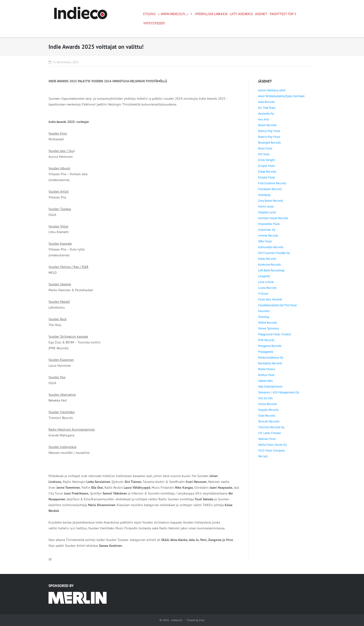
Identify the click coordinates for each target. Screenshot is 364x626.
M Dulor (263, 294)
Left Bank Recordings (271, 270)
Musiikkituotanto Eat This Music (278, 305)
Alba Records (266, 102)
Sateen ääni (265, 381)
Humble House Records (273, 218)
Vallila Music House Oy (272, 445)
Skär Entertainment (270, 387)
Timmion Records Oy (271, 427)
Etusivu (149, 14)
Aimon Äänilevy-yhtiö (272, 90)
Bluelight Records (269, 143)
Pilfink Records (267, 323)
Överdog (264, 317)
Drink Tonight (266, 160)
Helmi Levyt (266, 206)
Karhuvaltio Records (271, 247)
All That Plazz (267, 108)
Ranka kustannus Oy (271, 357)
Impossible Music (269, 224)
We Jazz (263, 456)
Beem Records (267, 125)
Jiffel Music (265, 241)
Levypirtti (264, 276)
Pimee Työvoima (268, 328)
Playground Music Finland (274, 334)
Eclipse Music (267, 166)
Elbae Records (267, 172)
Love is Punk (266, 282)
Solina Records (267, 404)
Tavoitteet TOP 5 (283, 14)
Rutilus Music (266, 375)
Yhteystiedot (154, 23)
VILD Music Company (271, 450)
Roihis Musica (266, 369)
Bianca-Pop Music (269, 131)
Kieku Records (267, 259)
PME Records (266, 340)
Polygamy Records (270, 346)
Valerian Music (267, 439)
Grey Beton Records (271, 201)
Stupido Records (268, 410)
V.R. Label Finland (269, 433)
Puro (202, 620)
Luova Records (267, 288)
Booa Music (265, 148)
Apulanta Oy (266, 114)
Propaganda (266, 352)
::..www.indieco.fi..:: (175, 14)
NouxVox (264, 311)
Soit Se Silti (265, 398)
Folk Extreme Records (272, 183)
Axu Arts (263, 119)
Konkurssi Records (269, 265)
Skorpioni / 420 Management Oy (279, 392)
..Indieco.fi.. (177, 620)
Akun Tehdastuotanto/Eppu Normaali (281, 96)
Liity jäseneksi (241, 14)
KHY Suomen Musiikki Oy (274, 253)
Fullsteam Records (270, 189)
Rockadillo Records (270, 363)
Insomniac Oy (267, 230)
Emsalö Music (267, 177)
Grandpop (264, 195)
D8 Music (264, 154)
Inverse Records (268, 236)
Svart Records (267, 416)
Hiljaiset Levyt (267, 212)
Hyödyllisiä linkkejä (211, 14)
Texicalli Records (269, 421)
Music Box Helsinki (270, 299)
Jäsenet (261, 14)
